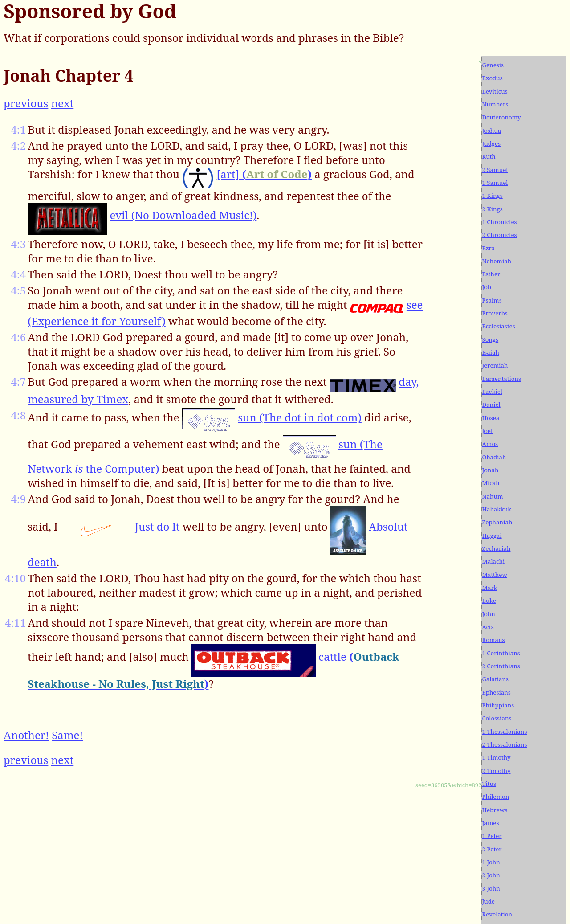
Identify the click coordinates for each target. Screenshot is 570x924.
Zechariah (496, 548)
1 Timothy (496, 757)
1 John (491, 862)
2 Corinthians (501, 666)
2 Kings (492, 209)
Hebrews (495, 810)
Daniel (491, 405)
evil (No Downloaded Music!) (183, 215)
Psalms (492, 300)
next (63, 103)
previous (26, 103)
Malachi (493, 561)
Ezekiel (492, 392)
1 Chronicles (499, 222)
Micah (491, 483)
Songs (490, 339)
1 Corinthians (501, 653)
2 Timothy (496, 771)
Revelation (497, 914)
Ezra (488, 248)
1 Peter (492, 836)
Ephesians (496, 692)
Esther (491, 274)
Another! (26, 735)
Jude (488, 901)
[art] (264, 174)
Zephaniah (497, 522)
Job (487, 287)
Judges (491, 143)
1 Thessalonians (504, 732)
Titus (489, 784)
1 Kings (492, 196)
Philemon (495, 797)
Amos (490, 444)
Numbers (495, 104)
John (489, 614)
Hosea (491, 418)
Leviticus (495, 91)
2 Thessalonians (504, 744)
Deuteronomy (501, 117)
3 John (491, 888)
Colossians (497, 718)
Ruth (489, 156)
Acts (488, 627)
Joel (487, 431)
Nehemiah (497, 261)
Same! (67, 735)
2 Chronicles (499, 235)
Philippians (498, 705)
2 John (491, 875)
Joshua (491, 131)
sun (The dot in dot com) (300, 417)
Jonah (490, 470)
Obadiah (494, 457)
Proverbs (495, 313)
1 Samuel (495, 183)
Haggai (492, 536)
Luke (489, 601)
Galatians (495, 679)
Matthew (494, 575)
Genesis (493, 65)
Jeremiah (495, 365)
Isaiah (491, 352)
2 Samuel (495, 170)
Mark (489, 588)
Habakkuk (497, 509)
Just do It (157, 526)
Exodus (492, 78)
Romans (493, 640)
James (490, 823)
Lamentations (501, 379)
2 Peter (492, 849)
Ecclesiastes (498, 326)
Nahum (492, 496)
